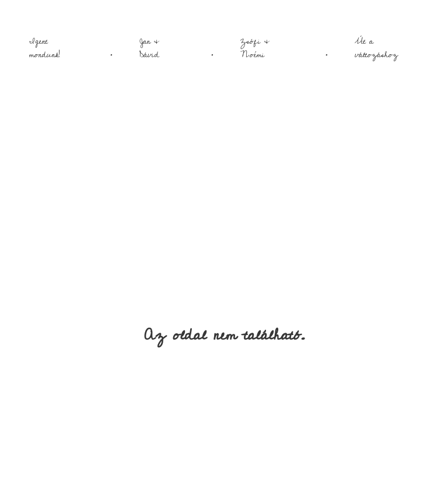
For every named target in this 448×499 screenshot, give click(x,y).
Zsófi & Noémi (255, 48)
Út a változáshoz (376, 48)
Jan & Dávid (149, 48)
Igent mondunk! (45, 48)
